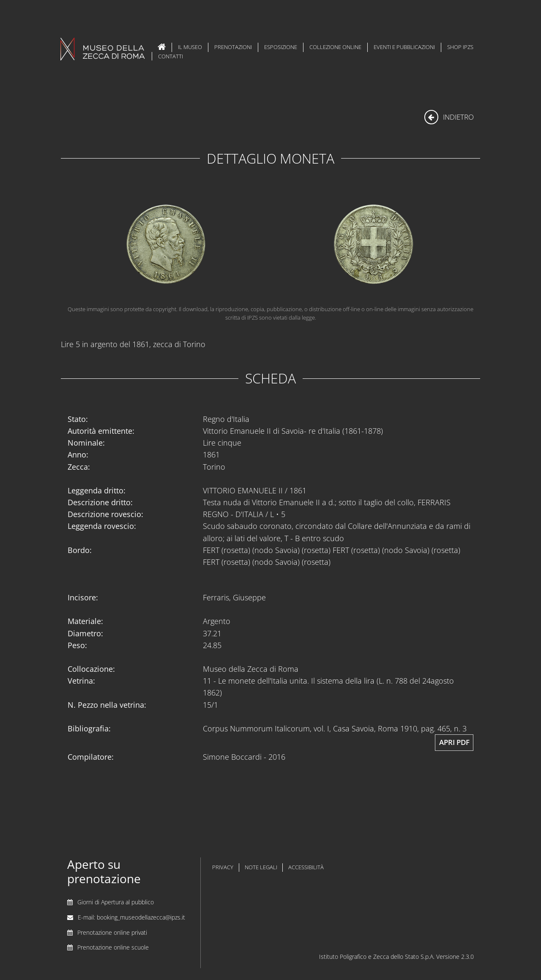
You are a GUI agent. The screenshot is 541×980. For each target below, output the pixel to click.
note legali (261, 867)
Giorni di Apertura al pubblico (116, 902)
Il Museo (190, 47)
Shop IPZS (460, 47)
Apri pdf (454, 742)
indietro (449, 117)
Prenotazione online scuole (113, 947)
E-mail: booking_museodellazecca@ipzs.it (131, 917)
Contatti (171, 56)
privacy (223, 867)
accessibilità (306, 867)
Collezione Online (335, 47)
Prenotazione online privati (112, 932)
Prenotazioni (233, 47)
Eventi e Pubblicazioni (404, 47)
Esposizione (281, 47)
